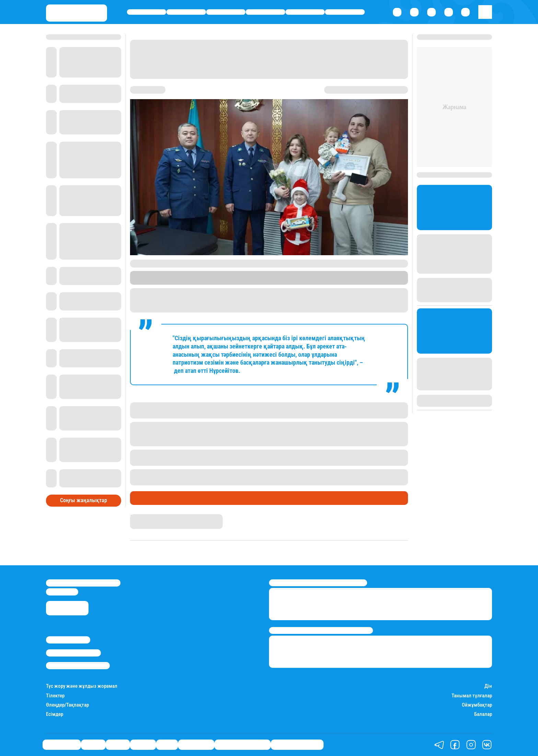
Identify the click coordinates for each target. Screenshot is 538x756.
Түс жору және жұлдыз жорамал (82, 686)
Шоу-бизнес (345, 12)
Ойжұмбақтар (477, 705)
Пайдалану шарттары (78, 665)
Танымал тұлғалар (472, 696)
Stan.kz (223, 281)
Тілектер (55, 696)
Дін (488, 686)
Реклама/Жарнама (73, 653)
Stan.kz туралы (68, 640)
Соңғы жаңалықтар (84, 500)
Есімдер (55, 714)
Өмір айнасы (147, 12)
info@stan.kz (62, 592)
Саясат (226, 12)
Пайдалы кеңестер (297, 745)
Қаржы (186, 12)
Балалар (483, 714)
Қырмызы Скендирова (157, 517)
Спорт (305, 12)
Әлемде (266, 12)
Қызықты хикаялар (242, 745)
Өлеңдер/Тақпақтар (67, 705)
